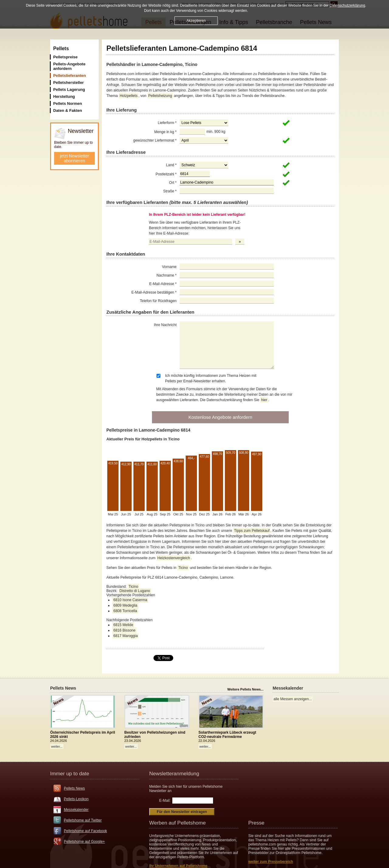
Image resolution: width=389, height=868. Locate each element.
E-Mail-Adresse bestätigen (154, 292)
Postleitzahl (166, 174)
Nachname (167, 275)
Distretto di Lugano (135, 591)
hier (264, 400)
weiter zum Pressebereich (271, 862)
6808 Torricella (125, 611)
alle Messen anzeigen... (293, 699)
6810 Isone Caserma (130, 600)
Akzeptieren (196, 21)
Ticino (183, 568)
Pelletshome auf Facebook (85, 831)
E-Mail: (165, 801)
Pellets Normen (68, 103)
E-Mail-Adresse (163, 284)
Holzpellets (129, 96)
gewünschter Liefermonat (155, 140)
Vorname (169, 267)
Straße (170, 191)
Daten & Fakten (68, 110)
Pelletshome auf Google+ (84, 842)
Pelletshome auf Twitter (83, 820)
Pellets (61, 48)
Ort (173, 183)
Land (171, 165)
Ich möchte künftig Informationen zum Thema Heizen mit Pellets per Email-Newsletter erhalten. (211, 378)
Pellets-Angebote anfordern (69, 66)
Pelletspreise (65, 57)
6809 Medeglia (125, 605)
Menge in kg (165, 132)
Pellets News (74, 788)
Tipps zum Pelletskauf (252, 531)
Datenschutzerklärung (348, 5)
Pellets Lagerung (69, 90)
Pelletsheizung (160, 96)
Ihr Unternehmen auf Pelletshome (178, 866)
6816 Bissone (124, 630)
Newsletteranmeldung (174, 774)
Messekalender (76, 810)
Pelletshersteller (68, 83)
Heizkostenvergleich (174, 558)
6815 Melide (123, 625)
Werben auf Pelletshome (177, 823)
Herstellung (64, 96)
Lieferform (167, 123)
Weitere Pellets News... (245, 689)
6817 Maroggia (126, 636)
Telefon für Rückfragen (158, 301)
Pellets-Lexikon (76, 799)
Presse (256, 823)
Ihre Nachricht (165, 325)
